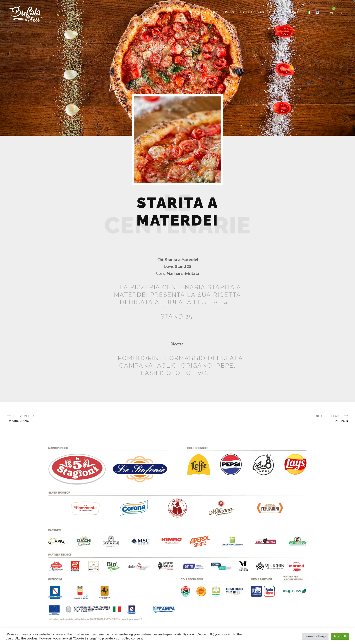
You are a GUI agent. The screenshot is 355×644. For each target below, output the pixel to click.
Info (192, 12)
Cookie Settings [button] (315, 636)
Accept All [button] (340, 636)
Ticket (246, 12)
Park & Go (268, 12)
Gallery (210, 12)
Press (229, 12)
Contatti (293, 12)
